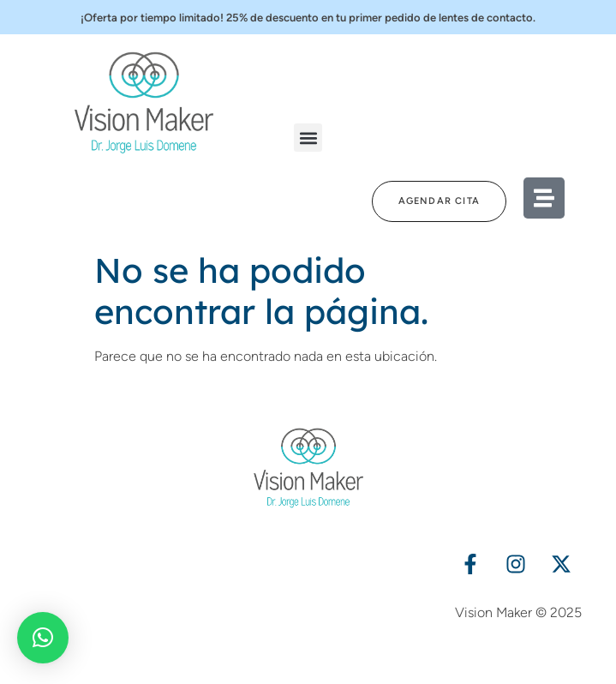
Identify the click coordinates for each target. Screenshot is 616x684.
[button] (308, 138)
